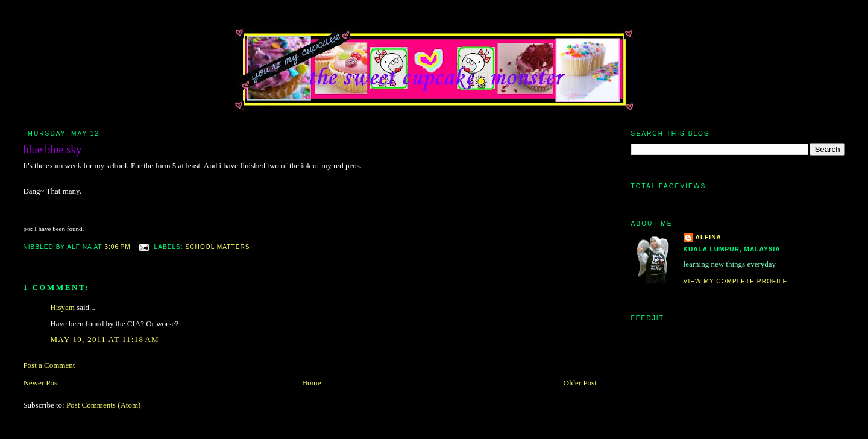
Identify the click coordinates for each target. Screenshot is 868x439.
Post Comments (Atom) (104, 405)
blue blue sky (52, 150)
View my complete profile (736, 281)
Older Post (580, 383)
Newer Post (41, 383)
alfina (709, 237)
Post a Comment (49, 365)
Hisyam (62, 307)
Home (312, 383)
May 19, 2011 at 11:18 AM (105, 339)
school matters (218, 247)
